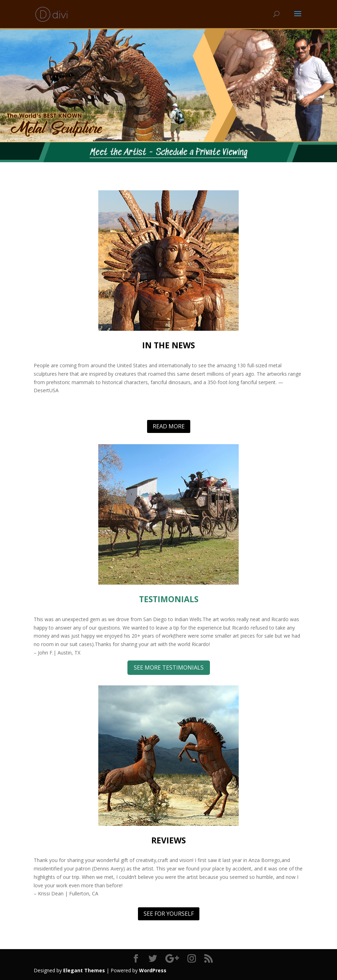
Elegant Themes (84, 970)
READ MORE (169, 426)
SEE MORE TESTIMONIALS (169, 667)
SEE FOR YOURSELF (169, 914)
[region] (168, 85)
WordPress (153, 970)
